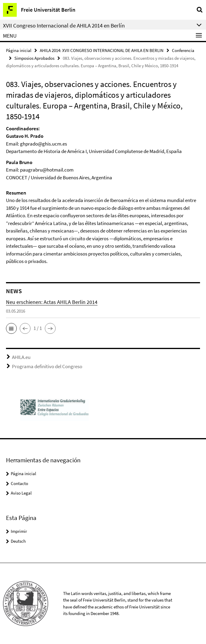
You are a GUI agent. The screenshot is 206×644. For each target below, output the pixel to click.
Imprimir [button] (19, 531)
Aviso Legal (21, 493)
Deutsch (18, 541)
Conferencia (183, 50)
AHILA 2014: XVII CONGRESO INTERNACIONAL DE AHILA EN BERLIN (102, 50)
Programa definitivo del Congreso (47, 366)
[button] (11, 328)
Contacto (19, 483)
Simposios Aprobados (34, 58)
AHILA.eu (21, 357)
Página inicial (19, 50)
